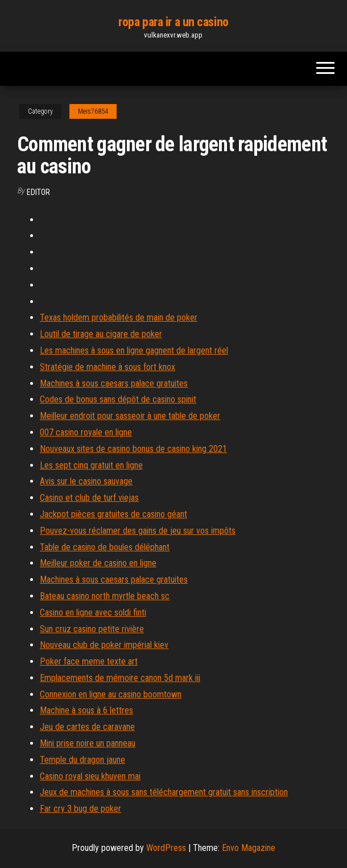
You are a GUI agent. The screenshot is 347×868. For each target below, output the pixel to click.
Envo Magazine (249, 848)
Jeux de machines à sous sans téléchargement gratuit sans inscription (164, 792)
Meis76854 (93, 111)
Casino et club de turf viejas (89, 498)
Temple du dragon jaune (82, 760)
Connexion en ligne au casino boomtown (111, 694)
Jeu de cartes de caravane (87, 727)
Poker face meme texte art (89, 661)
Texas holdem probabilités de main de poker (119, 317)
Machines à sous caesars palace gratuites (114, 383)
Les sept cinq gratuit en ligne (91, 465)
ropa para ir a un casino (173, 22)
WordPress (166, 848)
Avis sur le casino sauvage (86, 481)
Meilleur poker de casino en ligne (98, 563)
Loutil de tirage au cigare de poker (101, 334)
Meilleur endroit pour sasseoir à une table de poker (130, 416)
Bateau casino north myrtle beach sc (105, 596)
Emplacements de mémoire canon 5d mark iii (120, 678)
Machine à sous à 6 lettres (86, 710)
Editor (38, 192)
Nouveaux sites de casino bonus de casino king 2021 (133, 449)
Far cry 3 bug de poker (80, 809)
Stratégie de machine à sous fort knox (108, 367)
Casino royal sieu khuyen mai (90, 776)
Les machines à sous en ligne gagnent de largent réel (134, 350)
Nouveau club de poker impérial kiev (104, 645)
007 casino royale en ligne (86, 432)
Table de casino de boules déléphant (105, 547)
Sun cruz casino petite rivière (92, 629)
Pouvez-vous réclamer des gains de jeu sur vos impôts (138, 531)
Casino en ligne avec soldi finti (93, 612)
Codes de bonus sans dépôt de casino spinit (118, 399)
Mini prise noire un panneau (88, 743)
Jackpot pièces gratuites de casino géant (113, 514)
